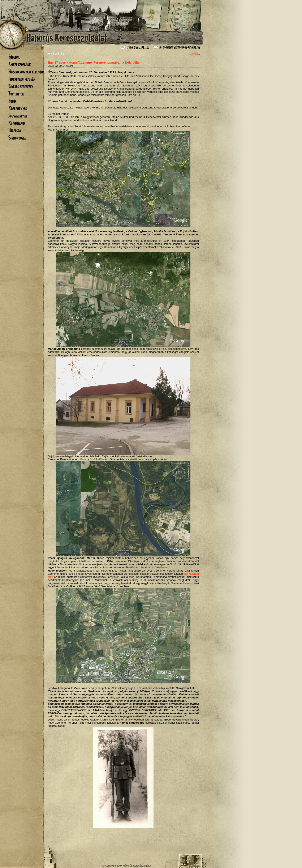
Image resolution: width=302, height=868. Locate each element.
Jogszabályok (18, 116)
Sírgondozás (17, 138)
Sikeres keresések (21, 86)
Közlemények (18, 108)
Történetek (16, 93)
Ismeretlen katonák (22, 79)
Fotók (12, 101)
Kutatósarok (17, 123)
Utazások (15, 130)
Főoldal (14, 57)
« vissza (195, 54)
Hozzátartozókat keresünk (26, 71)
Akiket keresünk (20, 64)
